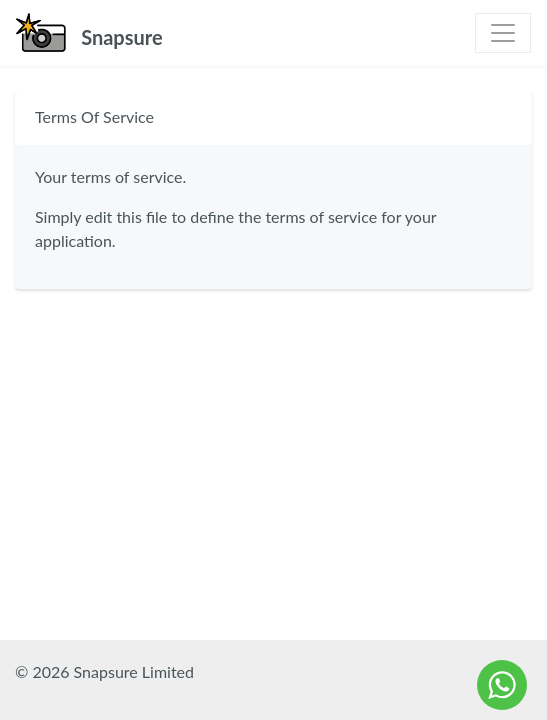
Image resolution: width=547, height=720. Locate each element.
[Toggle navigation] (503, 33)
